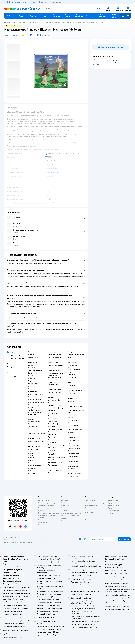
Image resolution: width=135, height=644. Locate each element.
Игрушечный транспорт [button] (16, 358)
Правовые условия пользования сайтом (32, 538)
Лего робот (52, 460)
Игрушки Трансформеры (56, 408)
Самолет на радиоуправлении (34, 430)
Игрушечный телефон (55, 390)
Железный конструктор (56, 462)
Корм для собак (113, 508)
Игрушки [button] (10, 361)
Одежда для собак (113, 511)
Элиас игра (71, 418)
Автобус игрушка (34, 447)
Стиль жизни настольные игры (76, 411)
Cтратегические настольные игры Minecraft (89, 22)
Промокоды (42, 511)
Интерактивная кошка (75, 474)
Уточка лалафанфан (54, 400)
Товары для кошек (113, 500)
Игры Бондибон (73, 415)
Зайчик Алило (33, 373)
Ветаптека (111, 513)
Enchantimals (33, 352)
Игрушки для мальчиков (56, 352)
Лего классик (72, 375)
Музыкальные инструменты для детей (56, 377)
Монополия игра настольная (73, 426)
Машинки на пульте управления (35, 414)
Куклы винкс (72, 451)
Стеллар (31, 365)
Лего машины (72, 365)
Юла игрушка (33, 474)
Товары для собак (113, 505)
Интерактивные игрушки (56, 373)
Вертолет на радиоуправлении (34, 420)
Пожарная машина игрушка (34, 450)
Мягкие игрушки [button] (13, 376)
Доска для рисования (75, 391)
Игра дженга (72, 393)
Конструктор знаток (55, 470)
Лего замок (72, 360)
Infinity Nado (32, 363)
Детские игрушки (19, 22)
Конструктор (52, 421)
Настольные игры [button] (13, 370)
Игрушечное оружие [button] (15, 355)
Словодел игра (73, 404)
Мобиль (31, 471)
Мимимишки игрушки (55, 405)
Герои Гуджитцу (33, 376)
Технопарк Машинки (35, 370)
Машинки (31, 407)
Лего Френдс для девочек (76, 355)
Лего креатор (52, 465)
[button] (125, 16)
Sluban (70, 357)
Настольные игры (36, 22)
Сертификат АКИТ (44, 520)
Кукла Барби (72, 438)
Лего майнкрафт (53, 424)
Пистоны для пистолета (36, 402)
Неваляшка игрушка (54, 363)
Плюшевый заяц (73, 476)
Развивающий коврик (55, 380)
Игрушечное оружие (35, 405)
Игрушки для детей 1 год (56, 395)
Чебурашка (52, 411)
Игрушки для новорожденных (53, 383)
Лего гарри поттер (54, 432)
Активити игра (73, 398)
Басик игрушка (73, 461)
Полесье (31, 355)
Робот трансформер (55, 357)
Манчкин (71, 383)
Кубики (31, 460)
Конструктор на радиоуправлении (74, 369)
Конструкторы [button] (12, 367)
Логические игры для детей (75, 407)
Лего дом (71, 352)
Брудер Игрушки (34, 384)
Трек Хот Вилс (33, 427)
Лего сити (51, 427)
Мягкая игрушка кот (74, 464)
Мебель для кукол (74, 453)
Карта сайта (42, 525)
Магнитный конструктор (56, 445)
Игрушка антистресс (55, 355)
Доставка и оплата (44, 500)
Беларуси (31, 542)
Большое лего (72, 363)
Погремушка (32, 468)
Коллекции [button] (11, 364)
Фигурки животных (54, 392)
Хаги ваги (51, 397)
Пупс (70, 443)
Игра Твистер (72, 396)
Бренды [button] (10, 352)
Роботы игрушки (53, 360)
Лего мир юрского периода (54, 454)
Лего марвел (52, 440)
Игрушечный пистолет (36, 397)
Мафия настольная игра (75, 423)
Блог (86, 517)
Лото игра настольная (75, 430)
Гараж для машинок (34, 439)
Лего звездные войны (55, 429)
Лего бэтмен (52, 403)
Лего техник (52, 434)
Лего (50, 416)
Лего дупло (52, 437)
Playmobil (31, 381)
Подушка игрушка (74, 471)
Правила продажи (44, 508)
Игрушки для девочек (35, 466)
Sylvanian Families (34, 357)
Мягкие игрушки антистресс (73, 467)
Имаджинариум (73, 385)
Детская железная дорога (36, 417)
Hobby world (72, 388)
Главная (7, 22)
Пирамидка (52, 368)
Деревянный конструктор (57, 457)
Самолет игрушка (34, 436)
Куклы (70, 435)
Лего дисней (72, 377)
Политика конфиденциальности (49, 513)
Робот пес (51, 387)
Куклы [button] (9, 373)
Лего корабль (52, 473)
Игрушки (31, 458)
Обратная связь (43, 522)
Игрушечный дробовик (36, 394)
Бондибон (32, 389)
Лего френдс (52, 442)
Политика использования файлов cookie (47, 516)
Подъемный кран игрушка (37, 441)
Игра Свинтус (72, 420)
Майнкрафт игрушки (55, 370)
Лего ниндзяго (53, 419)
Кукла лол (71, 432)
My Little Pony (33, 368)
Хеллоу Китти (53, 413)
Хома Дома (32, 378)
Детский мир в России (12, 542)
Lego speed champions (55, 468)
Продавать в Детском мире (47, 503)
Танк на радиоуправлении (37, 433)
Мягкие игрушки (73, 456)
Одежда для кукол (74, 446)
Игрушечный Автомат (35, 400)
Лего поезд (52, 450)
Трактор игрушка (34, 444)
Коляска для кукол (74, 448)
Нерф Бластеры (33, 392)
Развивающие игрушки (36, 463)
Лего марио (52, 448)
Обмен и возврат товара (46, 505)
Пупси (30, 386)
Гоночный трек (33, 424)
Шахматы (71, 401)
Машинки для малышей (56, 365)
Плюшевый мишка (74, 459)
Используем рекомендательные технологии (19, 540)
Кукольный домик (74, 440)
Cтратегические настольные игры (59, 22)
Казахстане (23, 542)
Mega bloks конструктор (76, 372)
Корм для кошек (113, 503)
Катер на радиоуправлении (34, 454)
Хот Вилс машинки (34, 410)
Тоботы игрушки (34, 360)
